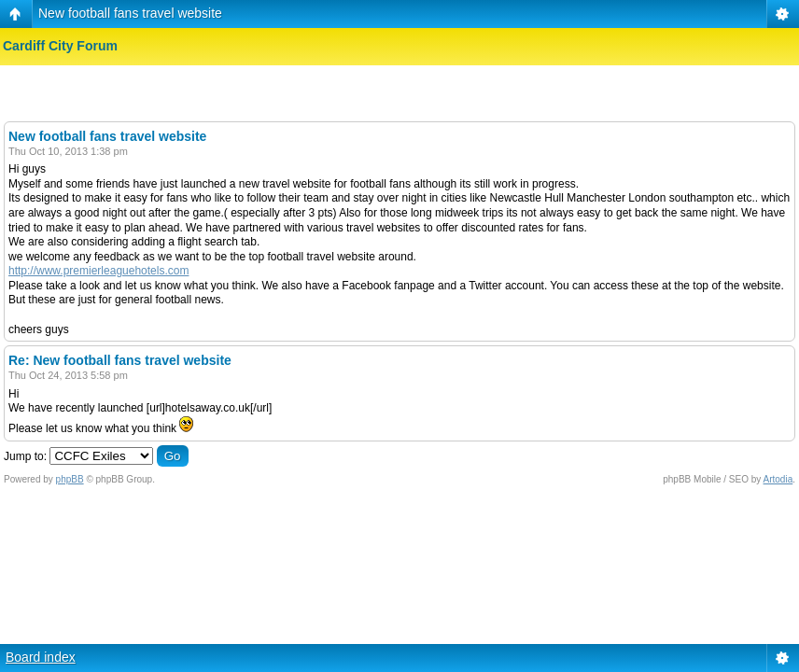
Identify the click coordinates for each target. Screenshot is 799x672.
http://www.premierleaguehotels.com (98, 271)
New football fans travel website (130, 13)
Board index (41, 657)
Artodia (778, 479)
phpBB (70, 479)
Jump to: (25, 456)
